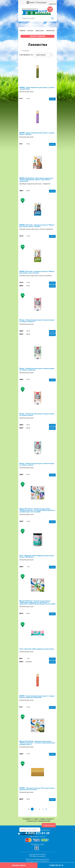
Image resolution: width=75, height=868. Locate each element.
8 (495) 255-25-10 (56, 865)
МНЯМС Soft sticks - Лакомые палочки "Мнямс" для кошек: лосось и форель (37, 226)
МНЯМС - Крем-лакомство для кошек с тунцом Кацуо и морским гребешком (37, 697)
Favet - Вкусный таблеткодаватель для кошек (37, 649)
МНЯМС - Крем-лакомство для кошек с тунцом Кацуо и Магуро (37, 134)
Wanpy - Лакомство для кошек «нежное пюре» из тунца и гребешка (37, 369)
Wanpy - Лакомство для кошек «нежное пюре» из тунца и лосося (37, 415)
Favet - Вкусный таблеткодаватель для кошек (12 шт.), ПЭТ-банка (37, 556)
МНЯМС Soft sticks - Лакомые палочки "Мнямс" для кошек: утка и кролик (37, 272)
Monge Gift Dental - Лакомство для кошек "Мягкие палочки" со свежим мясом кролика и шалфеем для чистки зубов (37, 510)
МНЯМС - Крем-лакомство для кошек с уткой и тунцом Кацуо (37, 88)
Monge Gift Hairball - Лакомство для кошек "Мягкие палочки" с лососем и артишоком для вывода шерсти (37, 743)
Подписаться (49, 825)
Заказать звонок (19, 865)
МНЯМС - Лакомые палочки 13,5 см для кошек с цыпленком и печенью (37, 789)
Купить (52, 99)
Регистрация (42, 2)
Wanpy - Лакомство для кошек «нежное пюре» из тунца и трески (37, 464)
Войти (32, 2)
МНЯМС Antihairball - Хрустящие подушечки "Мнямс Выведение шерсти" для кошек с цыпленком (36, 180)
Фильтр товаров (38, 36)
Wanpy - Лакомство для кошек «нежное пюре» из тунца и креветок (37, 321)
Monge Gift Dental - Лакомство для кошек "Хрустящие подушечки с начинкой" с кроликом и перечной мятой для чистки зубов (37, 602)
